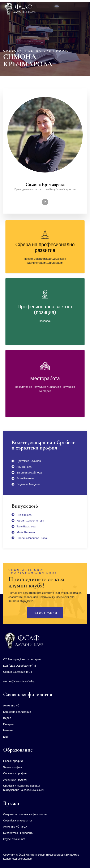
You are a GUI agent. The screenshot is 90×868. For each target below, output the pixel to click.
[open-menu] (84, 9)
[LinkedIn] (45, 202)
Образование (18, 750)
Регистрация (45, 613)
